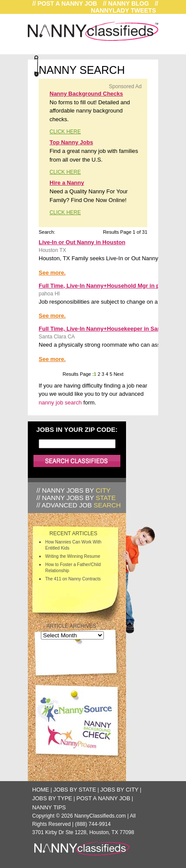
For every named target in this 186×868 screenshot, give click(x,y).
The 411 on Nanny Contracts (73, 579)
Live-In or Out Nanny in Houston (82, 242)
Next (118, 374)
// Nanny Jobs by (73, 490)
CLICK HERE (65, 132)
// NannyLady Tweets (125, 7)
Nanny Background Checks (86, 94)
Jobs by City (120, 790)
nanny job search (60, 403)
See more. (52, 273)
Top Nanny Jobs (71, 142)
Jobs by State (75, 790)
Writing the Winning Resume (73, 556)
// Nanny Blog (126, 3)
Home (41, 790)
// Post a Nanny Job (65, 3)
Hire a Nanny (67, 183)
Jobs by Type (52, 798)
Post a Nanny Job (103, 798)
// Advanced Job (79, 505)
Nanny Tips (49, 807)
